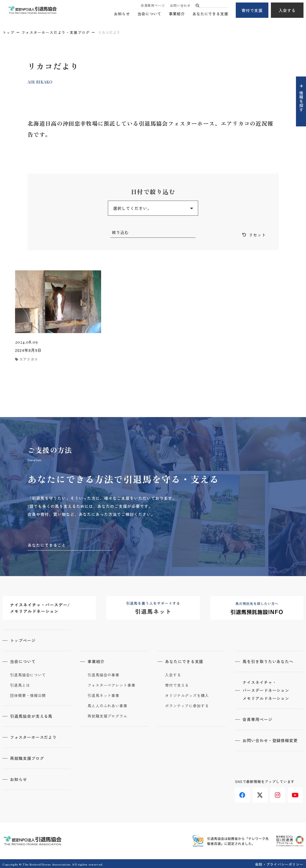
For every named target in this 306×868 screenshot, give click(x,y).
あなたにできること (47, 545)
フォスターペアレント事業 (111, 685)
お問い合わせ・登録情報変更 (270, 740)
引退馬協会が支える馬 (31, 716)
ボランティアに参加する (187, 705)
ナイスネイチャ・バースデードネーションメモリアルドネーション (266, 690)
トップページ (23, 640)
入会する (287, 10)
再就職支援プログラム (107, 716)
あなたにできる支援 (210, 14)
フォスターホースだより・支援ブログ (56, 32)
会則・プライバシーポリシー (279, 863)
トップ (9, 32)
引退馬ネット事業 (103, 695)
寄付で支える (177, 685)
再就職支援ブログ (27, 757)
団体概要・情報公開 (28, 695)
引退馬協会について (28, 674)
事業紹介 (177, 14)
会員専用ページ (153, 6)
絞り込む (120, 232)
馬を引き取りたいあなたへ (268, 661)
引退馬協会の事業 (103, 674)
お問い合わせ (180, 6)
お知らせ (122, 14)
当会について (149, 14)
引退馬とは (20, 685)
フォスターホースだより (33, 736)
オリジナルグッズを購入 (187, 695)
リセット (257, 235)
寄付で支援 (252, 10)
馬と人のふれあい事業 (107, 705)
